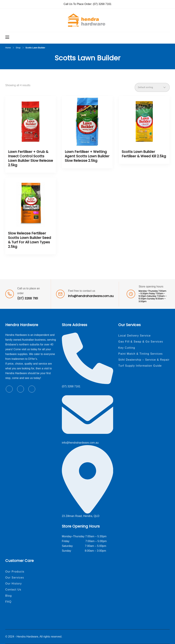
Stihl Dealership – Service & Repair (144, 360)
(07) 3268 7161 (102, 4)
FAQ (8, 602)
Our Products (15, 572)
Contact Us (13, 590)
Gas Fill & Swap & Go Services (141, 342)
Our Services (15, 578)
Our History (14, 584)
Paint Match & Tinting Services (140, 354)
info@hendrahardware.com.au (91, 296)
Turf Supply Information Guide (140, 366)
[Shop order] (152, 87)
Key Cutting (127, 348)
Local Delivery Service (134, 336)
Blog (9, 596)
